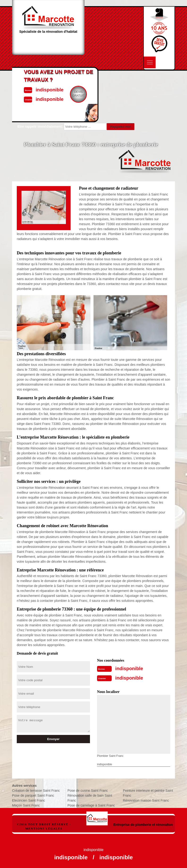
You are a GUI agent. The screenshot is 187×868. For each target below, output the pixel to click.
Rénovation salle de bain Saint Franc (90, 798)
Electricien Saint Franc (29, 800)
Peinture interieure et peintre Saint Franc (148, 793)
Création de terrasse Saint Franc (36, 791)
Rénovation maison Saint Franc (146, 800)
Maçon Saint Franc (26, 805)
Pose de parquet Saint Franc (33, 795)
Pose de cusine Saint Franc (88, 791)
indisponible (129, 668)
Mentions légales (44, 829)
